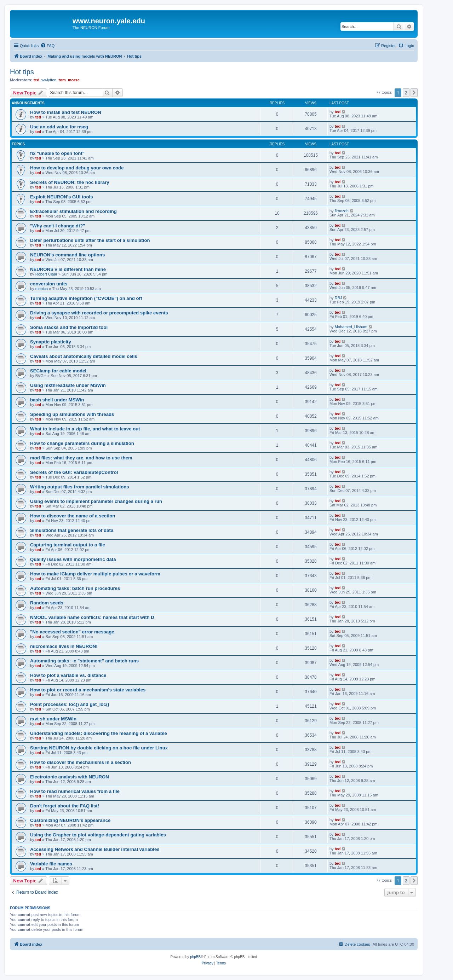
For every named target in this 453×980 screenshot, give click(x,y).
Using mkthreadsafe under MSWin (68, 385)
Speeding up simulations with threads (72, 414)
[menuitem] (47, 46)
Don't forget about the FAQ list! (65, 806)
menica (42, 289)
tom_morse (69, 80)
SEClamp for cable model (58, 371)
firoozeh (342, 211)
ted (37, 80)
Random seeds (47, 603)
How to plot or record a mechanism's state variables (88, 690)
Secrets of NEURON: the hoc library (70, 182)
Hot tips (22, 72)
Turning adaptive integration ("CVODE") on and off (86, 298)
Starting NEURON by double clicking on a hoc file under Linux (99, 748)
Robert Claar (46, 274)
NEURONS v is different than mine (68, 269)
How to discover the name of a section (73, 516)
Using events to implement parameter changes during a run (96, 501)
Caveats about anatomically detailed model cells (84, 356)
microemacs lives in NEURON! (64, 646)
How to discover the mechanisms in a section (81, 762)
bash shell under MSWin (57, 400)
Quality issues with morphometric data (73, 559)
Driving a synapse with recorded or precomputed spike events (99, 313)
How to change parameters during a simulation (82, 443)
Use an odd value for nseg (59, 127)
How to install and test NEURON (66, 112)
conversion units (49, 284)
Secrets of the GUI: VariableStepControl (74, 472)
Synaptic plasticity (51, 342)
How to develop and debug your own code (77, 168)
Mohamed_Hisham (351, 327)
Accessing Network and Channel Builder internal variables (95, 849)
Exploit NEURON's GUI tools (62, 197)
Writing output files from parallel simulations (80, 487)
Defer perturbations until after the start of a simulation (90, 240)
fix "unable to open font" (57, 153)
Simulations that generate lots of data (72, 530)
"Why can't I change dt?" (58, 226)
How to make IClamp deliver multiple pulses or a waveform (95, 574)
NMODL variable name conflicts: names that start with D (92, 617)
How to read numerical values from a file (75, 791)
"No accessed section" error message (72, 632)
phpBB (195, 957)
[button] (414, 93)
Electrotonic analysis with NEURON (70, 777)
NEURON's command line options (67, 255)
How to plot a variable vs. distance (68, 675)
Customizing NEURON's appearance (70, 820)
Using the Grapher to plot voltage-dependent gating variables (98, 835)
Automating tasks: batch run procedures (75, 588)
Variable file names (51, 864)
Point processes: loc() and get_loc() (70, 704)
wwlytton (49, 80)
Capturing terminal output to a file (68, 545)
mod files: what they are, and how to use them (81, 458)
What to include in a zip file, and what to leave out (85, 429)
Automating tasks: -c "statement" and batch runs (84, 661)
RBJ (339, 298)
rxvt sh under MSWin (53, 719)
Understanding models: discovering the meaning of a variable (99, 733)
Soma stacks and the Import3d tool (69, 327)
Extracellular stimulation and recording (73, 211)
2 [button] (406, 93)
